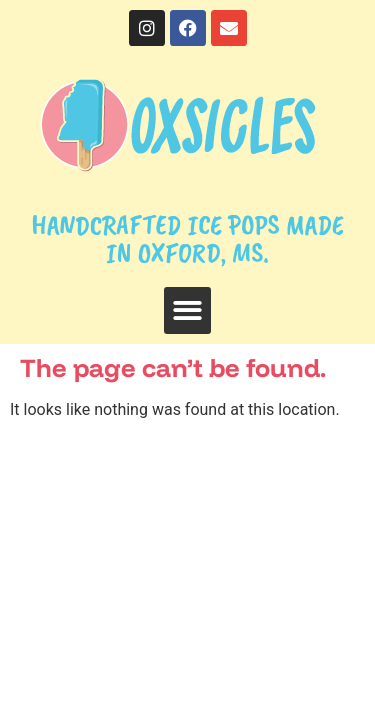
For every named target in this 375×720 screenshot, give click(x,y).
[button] (187, 310)
